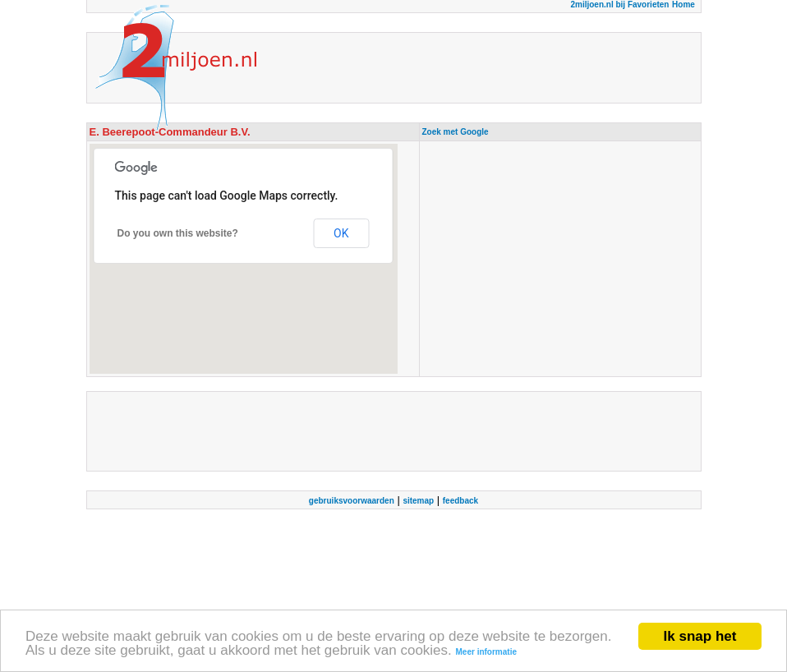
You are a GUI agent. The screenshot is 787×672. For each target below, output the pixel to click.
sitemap (418, 501)
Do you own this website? (178, 233)
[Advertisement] (560, 259)
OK (341, 233)
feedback (460, 501)
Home (683, 5)
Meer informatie (486, 653)
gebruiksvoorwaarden (352, 501)
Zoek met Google (456, 132)
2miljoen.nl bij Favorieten (619, 5)
